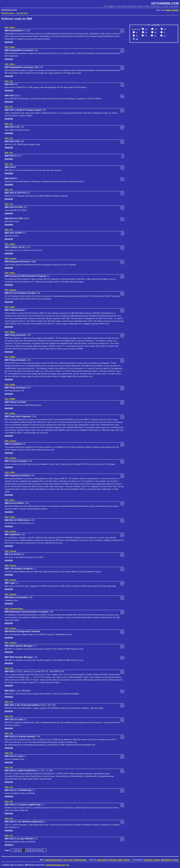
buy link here (22, 13)
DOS (7, 27)
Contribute (148, 860)
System (13, 259)
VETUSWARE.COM (165, 3)
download (9, 42)
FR (146, 33)
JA (137, 36)
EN (146, 29)
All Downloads (80, 860)
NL (137, 33)
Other (12, 500)
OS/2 (7, 551)
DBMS (13, 357)
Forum (176, 860)
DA (165, 29)
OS (11, 81)
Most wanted (103, 860)
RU (155, 36)
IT (164, 33)
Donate (157, 860)
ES (164, 36)
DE (155, 33)
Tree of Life (68, 860)
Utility (12, 244)
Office (12, 27)
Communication (17, 609)
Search (127, 860)
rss (68, 865)
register (175, 10)
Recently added (116, 860)
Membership (167, 860)
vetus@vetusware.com (55, 865)
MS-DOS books (8, 13)
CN (155, 29)
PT (146, 36)
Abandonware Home (53, 860)
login (168, 10)
